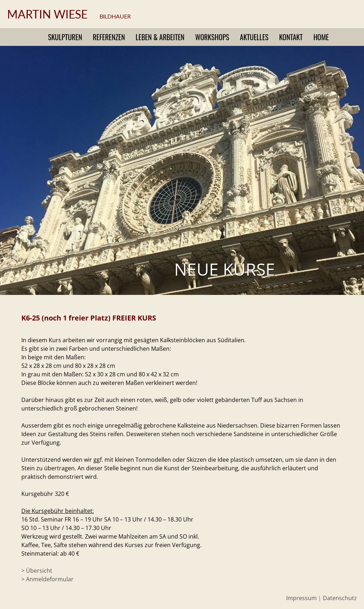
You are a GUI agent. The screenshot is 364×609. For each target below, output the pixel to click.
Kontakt (291, 37)
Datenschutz (340, 598)
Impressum (301, 598)
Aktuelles (254, 37)
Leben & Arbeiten (160, 37)
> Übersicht (37, 571)
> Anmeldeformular (47, 579)
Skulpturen (65, 37)
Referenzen (109, 37)
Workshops (212, 37)
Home (321, 37)
